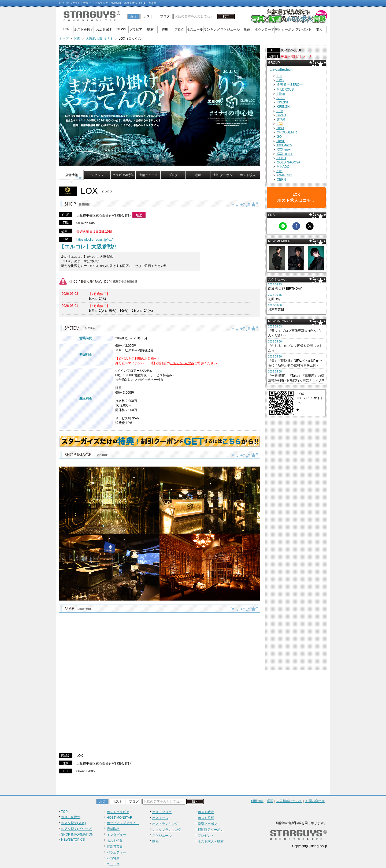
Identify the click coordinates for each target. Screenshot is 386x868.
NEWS (121, 29)
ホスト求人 (248, 175)
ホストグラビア (118, 812)
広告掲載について (289, 801)
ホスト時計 (206, 812)
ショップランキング (167, 830)
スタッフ (97, 175)
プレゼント (303, 29)
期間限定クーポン (211, 830)
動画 (247, 29)
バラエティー (116, 852)
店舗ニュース (148, 175)
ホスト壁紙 (206, 818)
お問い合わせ (315, 801)
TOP (66, 29)
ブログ (165, 16)
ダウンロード (265, 29)
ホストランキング (165, 824)
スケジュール (230, 29)
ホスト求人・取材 (211, 841)
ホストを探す (84, 29)
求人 (319, 29)
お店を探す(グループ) (77, 829)
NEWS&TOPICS (73, 840)
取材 (150, 29)
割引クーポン (285, 29)
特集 (165, 29)
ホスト (148, 16)
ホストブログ (162, 812)
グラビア (136, 29)
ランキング (212, 29)
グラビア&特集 (123, 175)
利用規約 (257, 801)
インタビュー (116, 835)
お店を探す (104, 29)
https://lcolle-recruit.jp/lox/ (94, 240)
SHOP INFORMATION (77, 835)
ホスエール (195, 29)
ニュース (113, 864)
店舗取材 (113, 829)
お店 (133, 16)
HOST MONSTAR (120, 818)
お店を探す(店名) (73, 823)
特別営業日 (115, 847)
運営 (270, 801)
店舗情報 (72, 175)
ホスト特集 (115, 841)
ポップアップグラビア (123, 823)
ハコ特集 (113, 858)
